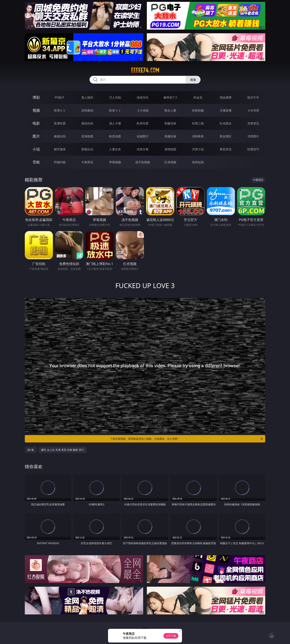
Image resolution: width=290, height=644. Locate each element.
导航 (36, 162)
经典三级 (198, 123)
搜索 (193, 80)
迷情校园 (170, 149)
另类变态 (253, 123)
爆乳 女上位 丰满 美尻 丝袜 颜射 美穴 (63, 450)
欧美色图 (115, 136)
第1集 (31, 450)
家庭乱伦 (87, 149)
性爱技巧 (253, 149)
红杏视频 (170, 162)
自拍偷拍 (87, 110)
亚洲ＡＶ (60, 110)
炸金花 (198, 97)
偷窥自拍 (60, 136)
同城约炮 (60, 162)
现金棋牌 (226, 97)
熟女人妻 (170, 110)
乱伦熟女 (226, 123)
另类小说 (198, 149)
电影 (36, 123)
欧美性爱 (143, 123)
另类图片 (253, 136)
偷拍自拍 (87, 123)
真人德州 (87, 97)
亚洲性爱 (60, 123)
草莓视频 (115, 162)
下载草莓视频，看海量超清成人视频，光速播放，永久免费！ (187, 439)
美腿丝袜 (170, 136)
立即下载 (171, 636)
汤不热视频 (143, 162)
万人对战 (115, 97)
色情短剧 (198, 162)
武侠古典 (143, 149)
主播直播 (226, 110)
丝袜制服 (198, 110)
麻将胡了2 (170, 97)
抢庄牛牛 (253, 97)
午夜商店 (87, 162)
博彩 (36, 97)
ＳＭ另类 (253, 110)
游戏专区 (143, 97)
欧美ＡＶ (115, 110)
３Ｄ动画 (143, 110)
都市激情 (60, 149)
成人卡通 (115, 123)
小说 (36, 149)
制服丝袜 (170, 123)
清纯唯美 (198, 136)
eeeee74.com (145, 70)
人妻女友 (115, 149)
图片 (36, 136)
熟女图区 (226, 136)
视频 (36, 110)
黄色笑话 (226, 149)
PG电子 (60, 97)
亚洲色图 (87, 136)
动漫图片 (143, 136)
